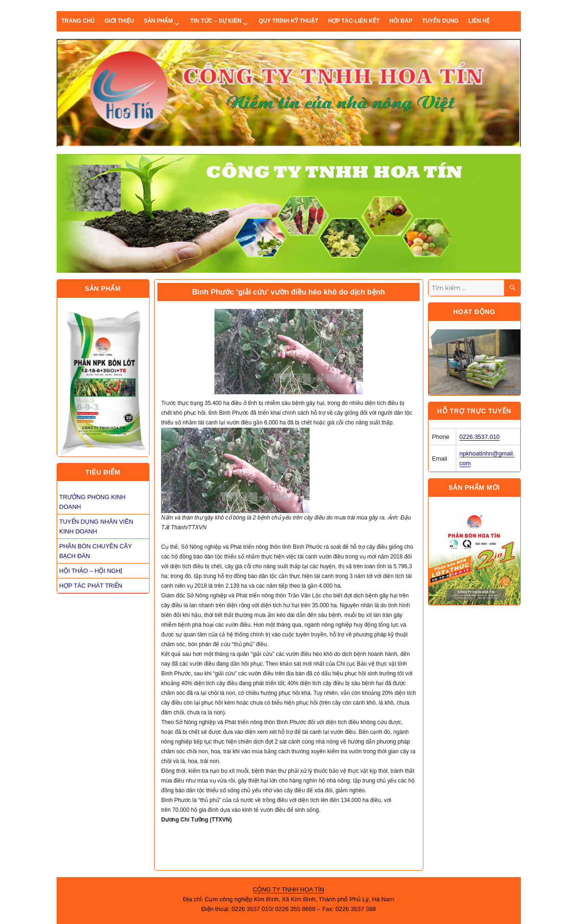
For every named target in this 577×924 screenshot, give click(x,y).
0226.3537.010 (480, 437)
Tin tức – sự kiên (216, 21)
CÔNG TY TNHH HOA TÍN (289, 889)
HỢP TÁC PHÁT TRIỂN (91, 586)
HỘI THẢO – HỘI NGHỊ (91, 571)
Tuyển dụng (440, 21)
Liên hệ (479, 21)
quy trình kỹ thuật (288, 21)
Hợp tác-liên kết (353, 21)
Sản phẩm (159, 21)
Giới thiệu (119, 21)
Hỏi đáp (401, 21)
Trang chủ (78, 21)
